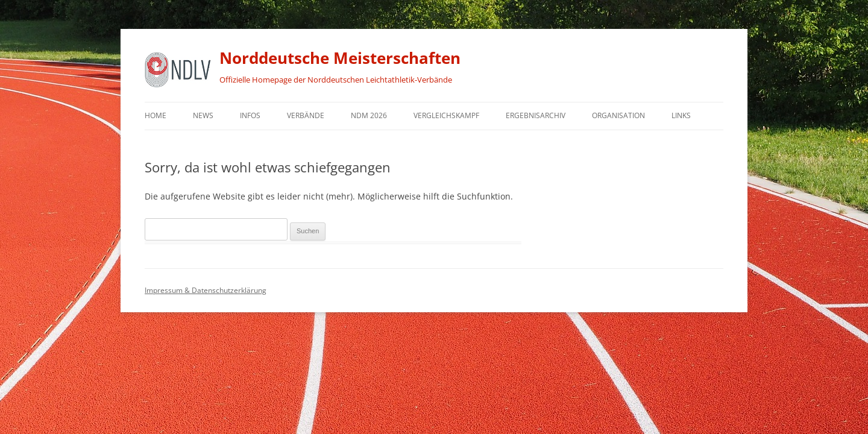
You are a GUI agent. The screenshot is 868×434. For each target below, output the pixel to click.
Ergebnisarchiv (536, 115)
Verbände (306, 115)
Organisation (618, 115)
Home (156, 115)
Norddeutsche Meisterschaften (340, 58)
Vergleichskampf (446, 115)
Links (681, 115)
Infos (250, 115)
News (203, 115)
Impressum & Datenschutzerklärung (206, 290)
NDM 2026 (369, 115)
